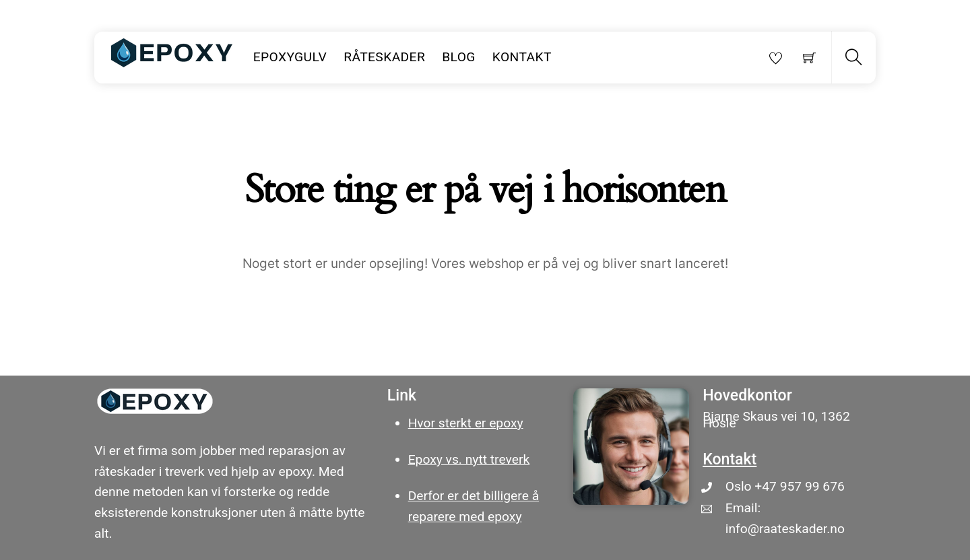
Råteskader (384, 57)
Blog (459, 57)
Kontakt (522, 57)
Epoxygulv (290, 57)
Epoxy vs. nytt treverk (469, 459)
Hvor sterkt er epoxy (466, 423)
